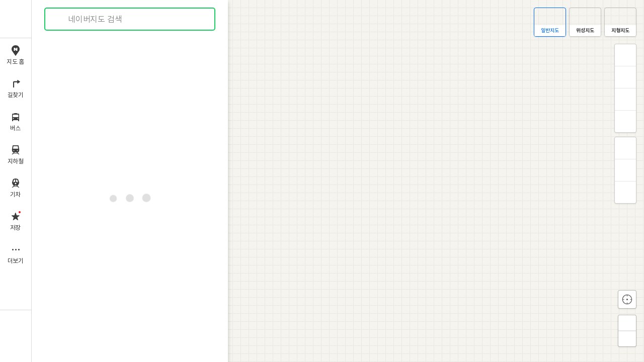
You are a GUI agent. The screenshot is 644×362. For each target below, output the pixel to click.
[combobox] (130, 19)
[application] (338, 181)
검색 (59, 19)
